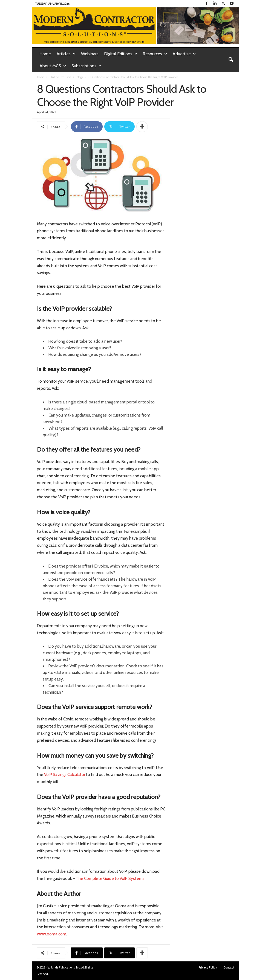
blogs (80, 77)
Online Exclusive (60, 77)
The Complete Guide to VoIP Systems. (111, 879)
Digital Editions (121, 54)
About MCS (53, 66)
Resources (155, 54)
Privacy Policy (208, 967)
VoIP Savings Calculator (65, 775)
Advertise (184, 54)
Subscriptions (86, 66)
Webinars (90, 54)
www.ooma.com (52, 934)
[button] (231, 60)
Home (45, 54)
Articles (66, 54)
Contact (229, 967)
